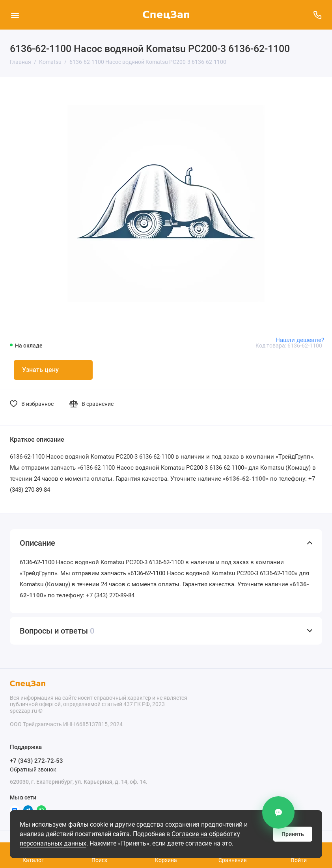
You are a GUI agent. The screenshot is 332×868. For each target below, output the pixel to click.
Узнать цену (40, 370)
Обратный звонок (33, 769)
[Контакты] (278, 812)
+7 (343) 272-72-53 (36, 761)
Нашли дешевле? (300, 340)
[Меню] (15, 15)
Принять (293, 834)
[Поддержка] (317, 15)
